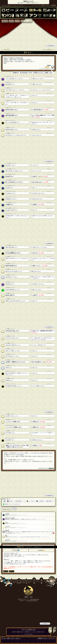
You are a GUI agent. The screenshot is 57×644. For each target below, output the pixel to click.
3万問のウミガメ (46, 638)
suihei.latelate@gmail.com (35, 599)
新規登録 (54, 5)
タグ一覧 (17, 21)
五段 (8, 275)
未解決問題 (5, 21)
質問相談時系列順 (6, 509)
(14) (6, 188)
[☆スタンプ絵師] (11, 518)
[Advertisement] (15, 34)
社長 (8, 288)
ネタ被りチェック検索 (26, 21)
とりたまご (10, 425)
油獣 (8, 88)
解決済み (11, 21)
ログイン (48, 5)
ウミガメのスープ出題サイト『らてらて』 (9, 5)
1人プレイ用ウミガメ (11, 638)
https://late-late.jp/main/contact (32, 601)
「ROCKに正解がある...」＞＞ (49, 49)
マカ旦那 (9, 163)
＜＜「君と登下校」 (6, 49)
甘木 (8, 77)
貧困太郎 (49, 65)
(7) (6, 345)
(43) (34, 433)
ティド (8, 120)
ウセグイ (31, 634)
